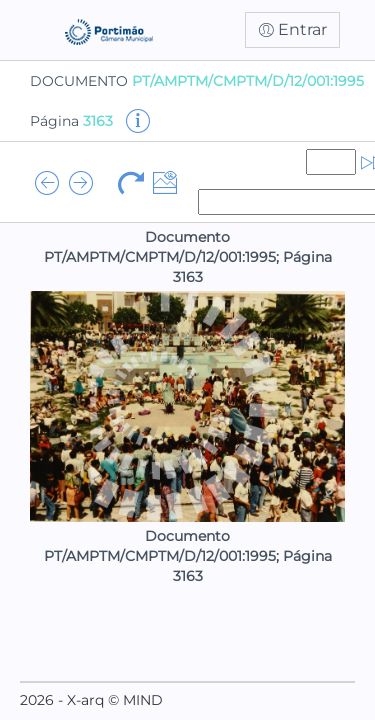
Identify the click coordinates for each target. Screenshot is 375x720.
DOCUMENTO (197, 81)
